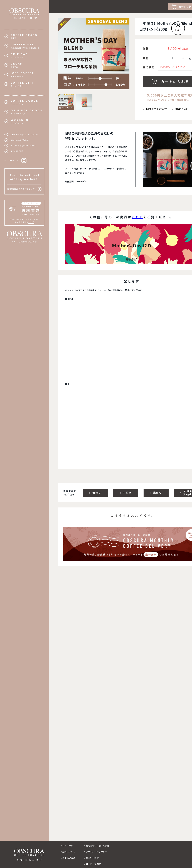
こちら (31, 222)
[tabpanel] (94, 54)
